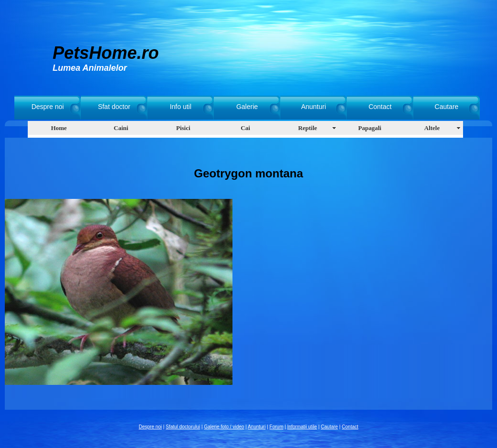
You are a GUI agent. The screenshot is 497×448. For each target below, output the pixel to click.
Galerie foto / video (224, 427)
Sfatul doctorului (183, 427)
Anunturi (313, 107)
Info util (181, 107)
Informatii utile (302, 427)
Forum (276, 427)
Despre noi (48, 107)
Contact (380, 107)
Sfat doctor (114, 107)
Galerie (247, 107)
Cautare (447, 107)
